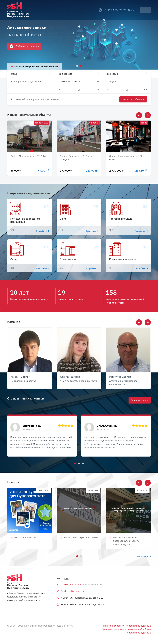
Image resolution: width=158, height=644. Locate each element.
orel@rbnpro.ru (76, 591)
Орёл (14, 74)
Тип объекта (66, 74)
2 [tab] (79, 463)
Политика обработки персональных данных (127, 626)
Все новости (144, 557)
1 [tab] (75, 463)
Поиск (133, 99)
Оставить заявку (19, 47)
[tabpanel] (79, 35)
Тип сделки (113, 74)
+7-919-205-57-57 (112, 10)
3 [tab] (82, 463)
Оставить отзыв (140, 400)
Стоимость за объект (70, 82)
